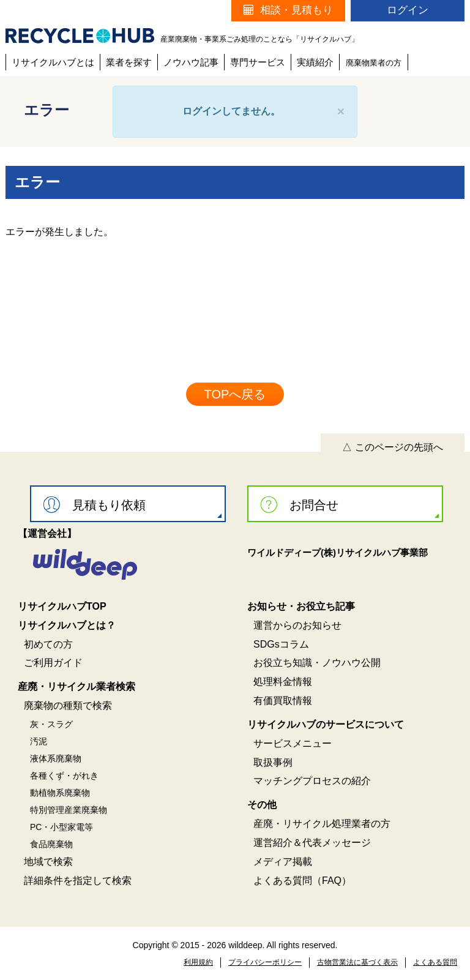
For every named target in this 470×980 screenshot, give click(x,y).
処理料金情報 (283, 682)
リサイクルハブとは (53, 62)
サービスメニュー (293, 743)
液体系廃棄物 (56, 758)
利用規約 (198, 962)
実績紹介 (315, 62)
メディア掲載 (283, 862)
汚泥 (39, 741)
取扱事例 (273, 762)
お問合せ (300, 505)
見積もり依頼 (95, 505)
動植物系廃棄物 (60, 793)
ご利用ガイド (53, 663)
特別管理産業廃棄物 (69, 810)
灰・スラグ (51, 724)
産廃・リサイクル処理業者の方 (322, 824)
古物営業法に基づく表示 (357, 962)
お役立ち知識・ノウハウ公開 (317, 663)
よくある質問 (435, 962)
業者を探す (129, 62)
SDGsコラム (281, 644)
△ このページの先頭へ (392, 447)
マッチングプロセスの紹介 (312, 781)
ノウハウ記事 (191, 62)
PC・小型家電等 (62, 827)
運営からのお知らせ (297, 625)
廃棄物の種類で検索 (68, 705)
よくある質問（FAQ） (302, 881)
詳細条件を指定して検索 (78, 881)
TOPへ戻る (235, 394)
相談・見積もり (288, 10)
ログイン (408, 10)
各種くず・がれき (64, 776)
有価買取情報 (283, 701)
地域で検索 (48, 862)
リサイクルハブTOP (62, 606)
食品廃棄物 (51, 844)
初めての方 (48, 644)
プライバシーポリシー (265, 962)
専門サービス (258, 62)
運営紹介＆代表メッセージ (312, 843)
